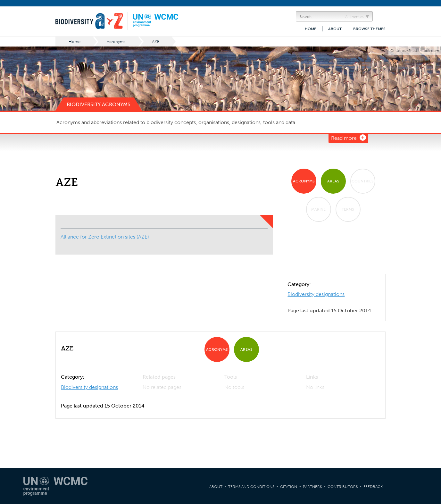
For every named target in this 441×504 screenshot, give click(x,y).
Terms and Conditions (251, 487)
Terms (348, 209)
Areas (333, 181)
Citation (289, 487)
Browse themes (369, 29)
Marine (318, 209)
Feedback (373, 487)
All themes (354, 17)
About (335, 29)
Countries (363, 181)
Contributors (343, 487)
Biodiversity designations (316, 294)
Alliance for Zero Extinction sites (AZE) (105, 237)
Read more (344, 138)
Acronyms (116, 42)
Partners (312, 487)
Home (311, 29)
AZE (156, 42)
